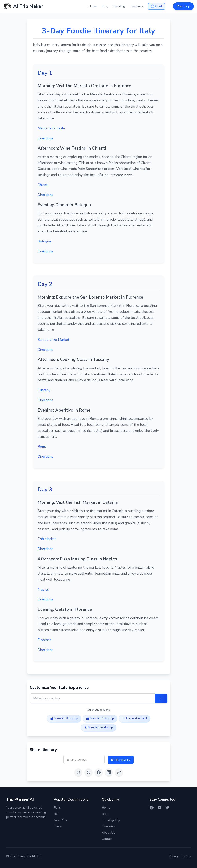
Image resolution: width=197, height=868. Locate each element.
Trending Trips (112, 820)
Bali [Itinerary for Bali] (57, 814)
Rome (42, 447)
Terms (186, 856)
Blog (105, 6)
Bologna (44, 241)
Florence (44, 640)
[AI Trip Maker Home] (23, 6)
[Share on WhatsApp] (78, 772)
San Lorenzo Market (53, 340)
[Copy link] (119, 772)
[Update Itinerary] (161, 698)
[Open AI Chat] (156, 6)
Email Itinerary (121, 760)
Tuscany (44, 390)
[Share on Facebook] (99, 772)
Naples (43, 589)
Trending (119, 6)
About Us (108, 833)
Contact (107, 839)
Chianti (43, 185)
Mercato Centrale (51, 128)
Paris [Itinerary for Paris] (57, 808)
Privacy (174, 856)
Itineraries (136, 6)
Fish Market (47, 539)
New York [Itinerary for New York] (61, 820)
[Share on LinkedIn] (109, 772)
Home (93, 6)
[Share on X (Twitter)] (88, 772)
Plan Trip (183, 6)
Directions (45, 138)
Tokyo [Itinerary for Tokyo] (58, 826)
